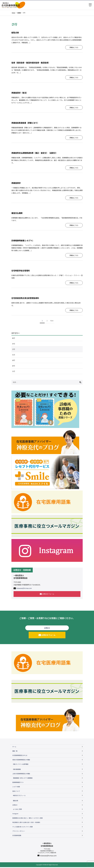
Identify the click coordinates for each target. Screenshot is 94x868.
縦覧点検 (15, 33)
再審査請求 (16, 183)
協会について (16, 792)
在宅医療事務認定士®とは (20, 756)
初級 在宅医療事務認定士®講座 (21, 761)
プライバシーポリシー (19, 832)
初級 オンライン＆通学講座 (21, 765)
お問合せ (15, 806)
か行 (14, 344)
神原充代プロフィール (19, 796)
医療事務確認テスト (18, 783)
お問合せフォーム (48, 595)
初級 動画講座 (17, 770)
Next (52, 321)
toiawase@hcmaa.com (24, 589)
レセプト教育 (16, 788)
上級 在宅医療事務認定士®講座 (21, 774)
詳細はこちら (74, 47)
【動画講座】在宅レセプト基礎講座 (22, 779)
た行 (14, 355)
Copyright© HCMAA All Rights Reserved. (47, 866)
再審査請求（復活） (20, 93)
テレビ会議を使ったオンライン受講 (22, 828)
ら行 (14, 372)
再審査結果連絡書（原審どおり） (26, 123)
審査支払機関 (17, 213)
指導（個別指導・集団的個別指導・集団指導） (32, 63)
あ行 (14, 338)
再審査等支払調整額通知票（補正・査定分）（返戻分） (36, 153)
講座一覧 (15, 752)
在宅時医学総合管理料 (21, 271)
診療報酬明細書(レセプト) (23, 240)
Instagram (15, 814)
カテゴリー (16, 333)
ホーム (14, 747)
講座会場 (15, 801)
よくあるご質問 (17, 810)
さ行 (14, 349)
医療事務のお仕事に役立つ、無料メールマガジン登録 (27, 819)
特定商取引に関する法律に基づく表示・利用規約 (26, 823)
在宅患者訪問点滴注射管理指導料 (26, 298)
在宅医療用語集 (17, 836)
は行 (14, 361)
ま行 (14, 366)
